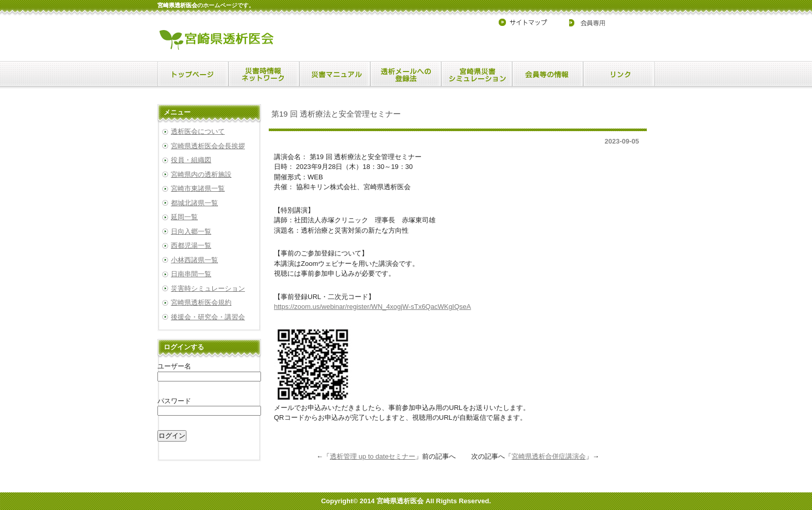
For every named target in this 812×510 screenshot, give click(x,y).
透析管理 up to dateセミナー (373, 456)
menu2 (335, 74)
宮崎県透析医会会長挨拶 (208, 146)
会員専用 (581, 22)
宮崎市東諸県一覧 (198, 188)
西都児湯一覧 (191, 245)
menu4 (477, 74)
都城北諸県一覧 (194, 203)
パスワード (174, 401)
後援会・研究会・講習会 (208, 317)
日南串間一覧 (191, 274)
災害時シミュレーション (208, 288)
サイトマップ (527, 22)
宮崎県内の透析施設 (201, 174)
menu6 (619, 74)
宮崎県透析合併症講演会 (549, 456)
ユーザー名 (174, 366)
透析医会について (198, 131)
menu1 (264, 74)
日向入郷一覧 (191, 231)
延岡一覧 (184, 217)
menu (193, 74)
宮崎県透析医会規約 (201, 302)
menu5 (548, 74)
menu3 (406, 74)
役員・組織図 (191, 160)
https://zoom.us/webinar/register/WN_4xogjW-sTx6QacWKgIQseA (373, 307)
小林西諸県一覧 (194, 260)
